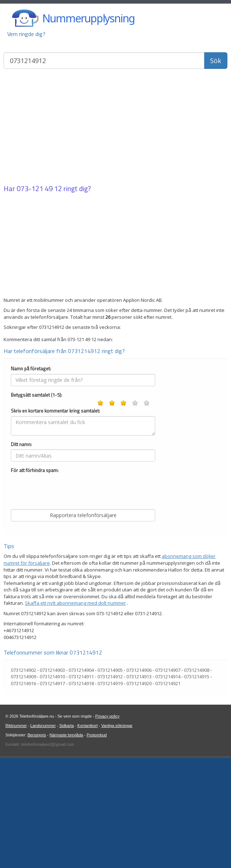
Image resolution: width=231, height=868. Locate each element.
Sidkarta (66, 836)
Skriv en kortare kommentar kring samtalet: (55, 521)
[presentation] (66, 600)
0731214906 (139, 780)
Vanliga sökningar (117, 836)
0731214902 (23, 780)
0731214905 (110, 780)
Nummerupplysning (88, 18)
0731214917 (52, 793)
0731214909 (23, 787)
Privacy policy (107, 826)
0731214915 (197, 787)
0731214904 (81, 780)
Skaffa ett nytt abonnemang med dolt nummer (75, 713)
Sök (216, 61)
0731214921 (168, 793)
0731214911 (81, 787)
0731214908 (197, 780)
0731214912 (110, 787)
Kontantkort (87, 836)
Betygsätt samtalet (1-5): (36, 505)
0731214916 (23, 793)
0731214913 (139, 787)
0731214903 (52, 780)
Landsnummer (43, 836)
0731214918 (81, 793)
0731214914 (168, 787)
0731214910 (52, 787)
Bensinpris (37, 845)
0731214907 (168, 780)
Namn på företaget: (31, 479)
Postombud (97, 845)
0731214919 (110, 793)
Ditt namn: (21, 554)
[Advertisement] (115, 127)
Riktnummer (16, 836)
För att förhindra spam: (35, 580)
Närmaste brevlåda (66, 845)
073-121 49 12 (39, 188)
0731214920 (139, 793)
